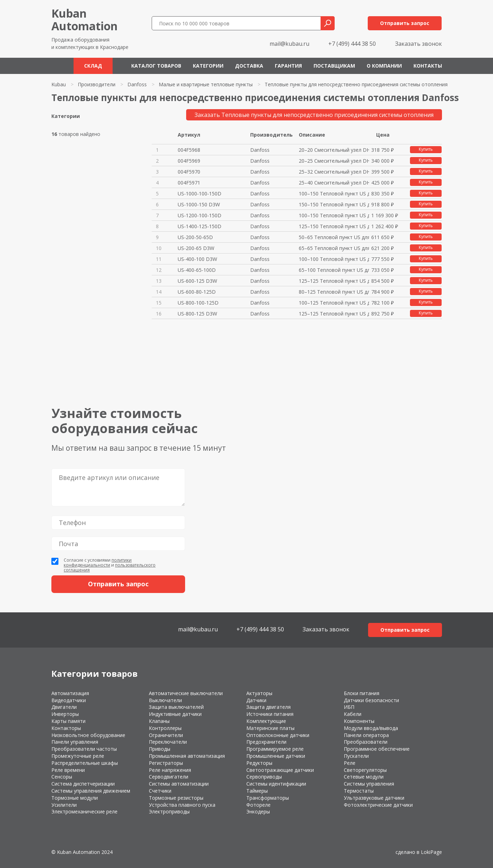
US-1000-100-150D (200, 193)
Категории (208, 66)
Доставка (249, 66)
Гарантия (288, 66)
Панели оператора (366, 735)
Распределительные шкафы (85, 763)
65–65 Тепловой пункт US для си (334, 248)
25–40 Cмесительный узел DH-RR (334, 183)
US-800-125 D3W (197, 314)
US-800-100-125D (198, 303)
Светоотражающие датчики (280, 770)
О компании (384, 66)
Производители (97, 84)
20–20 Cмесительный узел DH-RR (334, 150)
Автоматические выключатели (186, 693)
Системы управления (369, 784)
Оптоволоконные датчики (278, 735)
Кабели (353, 714)
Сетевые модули (364, 777)
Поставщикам (334, 66)
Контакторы (66, 728)
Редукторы (259, 763)
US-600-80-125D (197, 292)
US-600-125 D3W (197, 281)
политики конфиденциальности (98, 563)
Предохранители (266, 742)
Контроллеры (165, 728)
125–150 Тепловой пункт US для (334, 226)
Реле (350, 763)
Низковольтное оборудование (88, 735)
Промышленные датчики (276, 756)
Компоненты (359, 721)
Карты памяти (68, 721)
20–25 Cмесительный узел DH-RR (334, 161)
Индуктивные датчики (175, 714)
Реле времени (68, 770)
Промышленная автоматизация (187, 756)
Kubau (59, 84)
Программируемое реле (275, 749)
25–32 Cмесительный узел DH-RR (334, 172)
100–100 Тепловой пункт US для (334, 259)
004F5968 (189, 150)
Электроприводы (169, 811)
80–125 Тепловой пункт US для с (334, 292)
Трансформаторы (268, 798)
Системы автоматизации (179, 784)
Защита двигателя (268, 707)
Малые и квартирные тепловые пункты (206, 84)
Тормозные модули (75, 798)
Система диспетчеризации (83, 784)
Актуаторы (259, 693)
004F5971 (189, 183)
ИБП (349, 707)
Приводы (160, 749)
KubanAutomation (84, 20)
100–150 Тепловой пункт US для (334, 193)
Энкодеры (258, 811)
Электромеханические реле (84, 811)
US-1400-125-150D (200, 226)
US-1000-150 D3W (199, 204)
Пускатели (356, 756)
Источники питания (270, 714)
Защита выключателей (176, 707)
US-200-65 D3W (196, 248)
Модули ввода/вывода (371, 728)
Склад (93, 66)
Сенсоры (62, 777)
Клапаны (159, 721)
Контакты (428, 66)
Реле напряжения (170, 770)
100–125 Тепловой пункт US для (334, 303)
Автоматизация (70, 693)
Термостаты (359, 791)
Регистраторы (166, 763)
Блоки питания (362, 693)
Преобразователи (366, 742)
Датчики (256, 700)
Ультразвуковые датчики (374, 798)
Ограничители (166, 735)
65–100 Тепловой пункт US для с (334, 270)
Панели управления (75, 742)
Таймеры (257, 791)
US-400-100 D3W (197, 259)
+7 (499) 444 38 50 (352, 44)
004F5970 (189, 172)
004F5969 (189, 161)
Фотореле (258, 805)
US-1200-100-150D (200, 215)
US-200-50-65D (195, 237)
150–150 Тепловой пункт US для (334, 204)
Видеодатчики (69, 700)
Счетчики (160, 791)
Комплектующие (266, 721)
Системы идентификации (276, 784)
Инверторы (65, 714)
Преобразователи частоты (84, 749)
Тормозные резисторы (176, 798)
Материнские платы (270, 728)
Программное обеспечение (377, 749)
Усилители (64, 805)
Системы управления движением (91, 791)
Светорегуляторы (365, 770)
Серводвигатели (169, 777)
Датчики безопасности (371, 700)
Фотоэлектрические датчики (378, 805)
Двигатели (64, 707)
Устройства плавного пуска (182, 805)
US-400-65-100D (197, 270)
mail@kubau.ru (289, 44)
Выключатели (165, 700)
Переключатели (168, 742)
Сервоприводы (264, 777)
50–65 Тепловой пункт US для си (334, 237)
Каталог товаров (156, 66)
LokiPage (431, 852)
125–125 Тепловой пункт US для (334, 281)
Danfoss (137, 84)
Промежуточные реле (78, 756)
